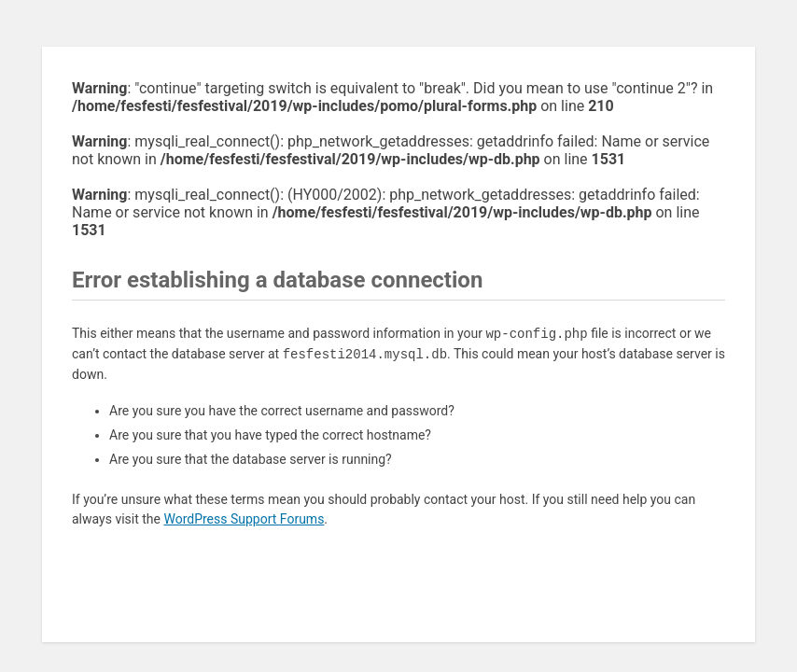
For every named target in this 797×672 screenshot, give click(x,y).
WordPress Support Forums (244, 519)
